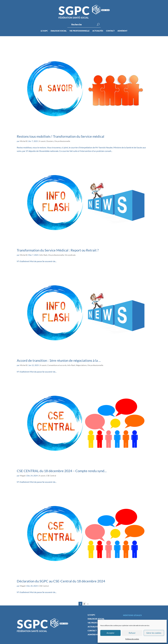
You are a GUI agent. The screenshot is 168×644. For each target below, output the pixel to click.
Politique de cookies (132, 639)
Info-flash (44, 255)
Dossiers (50, 141)
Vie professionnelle (79, 31)
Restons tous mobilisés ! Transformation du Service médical (61, 136)
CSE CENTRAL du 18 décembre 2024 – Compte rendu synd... (62, 471)
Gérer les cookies (154, 633)
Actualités (98, 31)
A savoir (42, 141)
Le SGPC (44, 31)
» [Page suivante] (88, 604)
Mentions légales (132, 615)
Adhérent (122, 31)
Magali (23, 476)
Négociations (81, 365)
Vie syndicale (70, 255)
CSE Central (51, 476)
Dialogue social (59, 31)
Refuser (132, 633)
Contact (110, 31)
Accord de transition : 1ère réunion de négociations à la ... (59, 360)
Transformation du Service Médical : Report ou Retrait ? (58, 250)
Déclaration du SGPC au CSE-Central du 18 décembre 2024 (61, 581)
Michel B (24, 141)
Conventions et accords (57, 365)
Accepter (111, 633)
